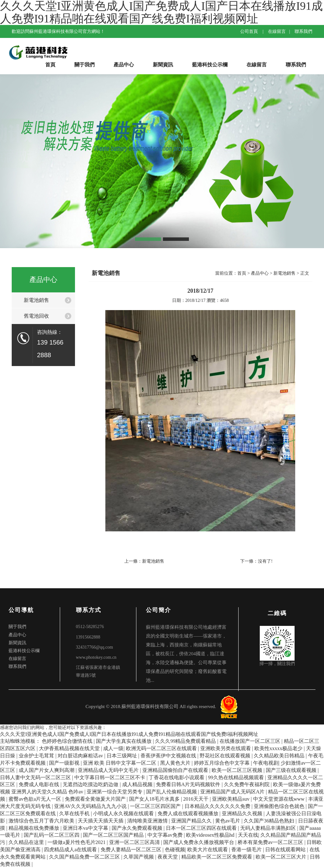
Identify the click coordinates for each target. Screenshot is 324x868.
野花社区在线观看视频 (226, 756)
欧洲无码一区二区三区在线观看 (162, 748)
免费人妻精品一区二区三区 (132, 850)
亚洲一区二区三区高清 (135, 842)
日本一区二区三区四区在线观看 (202, 828)
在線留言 (257, 65)
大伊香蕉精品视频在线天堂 (70, 748)
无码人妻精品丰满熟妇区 (269, 828)
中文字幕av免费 (166, 835)
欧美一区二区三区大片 (282, 857)
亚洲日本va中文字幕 (86, 828)
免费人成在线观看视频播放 (189, 813)
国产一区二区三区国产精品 (114, 835)
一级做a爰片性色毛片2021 (77, 842)
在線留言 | (281, 31)
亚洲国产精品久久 (192, 821)
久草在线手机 (75, 813)
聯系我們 (303, 31)
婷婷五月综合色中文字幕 (222, 763)
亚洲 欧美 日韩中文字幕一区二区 (120, 763)
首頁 (50, 65)
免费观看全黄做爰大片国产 (96, 799)
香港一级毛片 (247, 850)
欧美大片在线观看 (208, 850)
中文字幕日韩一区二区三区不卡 (110, 777)
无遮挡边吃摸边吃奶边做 (91, 784)
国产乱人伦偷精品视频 (172, 792)
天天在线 (248, 835)
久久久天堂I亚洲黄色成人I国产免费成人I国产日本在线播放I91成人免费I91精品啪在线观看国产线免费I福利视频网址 (129, 734)
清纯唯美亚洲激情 (148, 821)
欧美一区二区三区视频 (238, 770)
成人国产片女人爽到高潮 (47, 770)
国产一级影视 (65, 763)
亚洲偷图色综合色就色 (280, 806)
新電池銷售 (36, 300)
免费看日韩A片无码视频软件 (189, 784)
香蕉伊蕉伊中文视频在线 (169, 756)
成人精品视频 (138, 784)
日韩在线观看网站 (286, 850)
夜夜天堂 (168, 857)
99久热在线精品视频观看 (237, 777)
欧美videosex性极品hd (211, 835)
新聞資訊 (163, 65)
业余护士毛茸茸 (37, 756)
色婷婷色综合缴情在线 (68, 741)
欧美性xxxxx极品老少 (279, 748)
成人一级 (113, 748)
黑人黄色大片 (176, 763)
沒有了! (265, 561)
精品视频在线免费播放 (34, 828)
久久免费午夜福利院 (247, 784)
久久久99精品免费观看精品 (186, 741)
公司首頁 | (253, 31)
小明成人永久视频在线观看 (124, 813)
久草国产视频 (139, 857)
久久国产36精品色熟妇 (270, 821)
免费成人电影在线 (40, 784)
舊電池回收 (36, 316)
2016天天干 (196, 799)
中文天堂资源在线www (280, 799)
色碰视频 (175, 850)
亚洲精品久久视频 (243, 813)
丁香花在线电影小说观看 (177, 777)
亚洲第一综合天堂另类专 (115, 792)
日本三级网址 (122, 756)
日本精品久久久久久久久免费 (218, 806)
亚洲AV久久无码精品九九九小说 (91, 806)
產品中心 (124, 65)
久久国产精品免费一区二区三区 (85, 857)
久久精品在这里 (27, 842)
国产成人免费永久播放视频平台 (199, 842)
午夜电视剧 (266, 763)
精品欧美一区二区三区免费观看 (217, 857)
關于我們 (84, 65)
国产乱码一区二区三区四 (52, 835)
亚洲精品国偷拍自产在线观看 (176, 770)
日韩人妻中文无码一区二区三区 (36, 777)
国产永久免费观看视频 (138, 828)
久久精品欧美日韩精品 (280, 756)
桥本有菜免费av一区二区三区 (271, 842)
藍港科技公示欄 (210, 65)
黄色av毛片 (228, 821)
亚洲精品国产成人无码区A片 (233, 792)
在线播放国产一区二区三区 (251, 741)
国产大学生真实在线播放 (124, 741)
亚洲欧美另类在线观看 (226, 748)
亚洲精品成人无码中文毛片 (109, 770)
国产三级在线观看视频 (292, 770)
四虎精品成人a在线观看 (71, 850)
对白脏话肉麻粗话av (81, 756)
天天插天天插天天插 (101, 821)
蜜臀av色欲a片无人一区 (35, 799)
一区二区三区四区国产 (156, 806)
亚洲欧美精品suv (231, 799)
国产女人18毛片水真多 (155, 799)
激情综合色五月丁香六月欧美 (42, 821)
